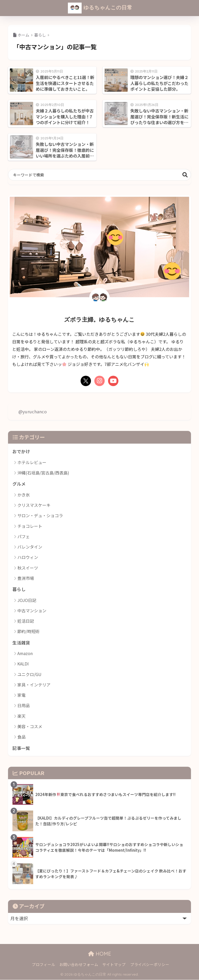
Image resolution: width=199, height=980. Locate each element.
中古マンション (32, 611)
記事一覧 (21, 748)
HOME (100, 954)
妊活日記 (26, 621)
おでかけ (21, 451)
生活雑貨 (21, 643)
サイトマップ (114, 965)
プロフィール (44, 965)
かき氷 (24, 495)
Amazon (25, 654)
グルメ (19, 484)
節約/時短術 (29, 631)
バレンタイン (30, 547)
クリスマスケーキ (34, 505)
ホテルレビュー (32, 462)
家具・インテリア (34, 685)
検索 (185, 175)
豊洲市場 (26, 578)
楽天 (22, 716)
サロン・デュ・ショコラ (40, 516)
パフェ (24, 536)
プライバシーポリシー (150, 965)
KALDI (23, 664)
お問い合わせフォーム (79, 965)
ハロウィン (28, 557)
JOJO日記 (27, 600)
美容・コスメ (30, 727)
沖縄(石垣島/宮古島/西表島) (43, 473)
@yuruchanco (33, 411)
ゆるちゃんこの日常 (100, 8)
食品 (22, 737)
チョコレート (30, 526)
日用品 (24, 706)
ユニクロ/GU (29, 674)
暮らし (19, 590)
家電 (22, 695)
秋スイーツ (28, 568)
